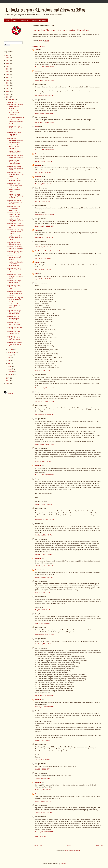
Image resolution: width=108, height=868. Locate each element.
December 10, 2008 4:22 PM (44, 122)
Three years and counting (15, 117)
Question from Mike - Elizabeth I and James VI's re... (15, 122)
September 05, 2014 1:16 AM (45, 388)
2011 (8, 89)
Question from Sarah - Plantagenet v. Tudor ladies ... (15, 293)
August (10, 355)
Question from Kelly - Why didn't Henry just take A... (15, 168)
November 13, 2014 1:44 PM (44, 444)
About (15, 20)
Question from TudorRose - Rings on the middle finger (15, 140)
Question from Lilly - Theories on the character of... (14, 318)
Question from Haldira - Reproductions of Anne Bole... (15, 287)
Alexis (37, 126)
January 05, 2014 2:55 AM (44, 247)
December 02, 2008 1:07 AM (44, 113)
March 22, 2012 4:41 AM (43, 184)
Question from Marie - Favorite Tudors (14, 333)
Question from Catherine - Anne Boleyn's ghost (15, 156)
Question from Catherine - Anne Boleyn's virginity (15, 106)
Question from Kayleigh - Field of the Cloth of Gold (15, 344)
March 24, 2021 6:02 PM (43, 790)
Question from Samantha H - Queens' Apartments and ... (15, 264)
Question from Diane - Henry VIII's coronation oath (15, 225)
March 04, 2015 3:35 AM (43, 461)
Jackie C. (38, 262)
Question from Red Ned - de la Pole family (15, 252)
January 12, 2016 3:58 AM (44, 504)
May (9, 363)
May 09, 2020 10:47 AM (43, 740)
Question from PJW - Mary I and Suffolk (14, 324)
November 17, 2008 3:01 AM (44, 96)
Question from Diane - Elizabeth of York (14, 152)
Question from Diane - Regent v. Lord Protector (14, 134)
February (11, 372)
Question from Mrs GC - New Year (15, 328)
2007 (8, 378)
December (11, 99)
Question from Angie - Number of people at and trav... (15, 238)
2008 (8, 97)
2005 (8, 384)
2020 (8, 63)
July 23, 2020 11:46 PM (43, 769)
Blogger (63, 864)
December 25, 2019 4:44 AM (44, 695)
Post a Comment (41, 836)
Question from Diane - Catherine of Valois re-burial (15, 276)
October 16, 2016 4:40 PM (44, 535)
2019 (8, 66)
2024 (8, 55)
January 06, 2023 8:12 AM (44, 812)
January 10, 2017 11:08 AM (44, 577)
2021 (8, 61)
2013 (8, 83)
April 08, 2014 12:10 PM (43, 269)
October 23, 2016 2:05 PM (44, 554)
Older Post (99, 845)
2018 (8, 69)
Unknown (38, 154)
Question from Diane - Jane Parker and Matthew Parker (14, 312)
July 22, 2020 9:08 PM (42, 760)
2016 (8, 75)
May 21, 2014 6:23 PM (42, 371)
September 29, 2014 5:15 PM (45, 401)
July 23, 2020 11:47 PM (43, 778)
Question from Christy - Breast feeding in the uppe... (15, 270)
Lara (36, 50)
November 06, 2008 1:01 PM (44, 67)
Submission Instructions (39, 20)
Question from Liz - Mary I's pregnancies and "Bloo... (15, 232)
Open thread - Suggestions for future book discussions (15, 338)
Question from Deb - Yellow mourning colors (14, 190)
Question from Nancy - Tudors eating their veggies (15, 258)
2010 (8, 91)
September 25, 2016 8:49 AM (45, 520)
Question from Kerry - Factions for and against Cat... (14, 147)
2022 (8, 58)
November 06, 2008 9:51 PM (44, 80)
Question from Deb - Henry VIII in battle (14, 180)
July (9, 358)
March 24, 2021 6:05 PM (43, 801)
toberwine (38, 177)
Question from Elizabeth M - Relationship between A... (15, 113)
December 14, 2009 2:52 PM (44, 150)
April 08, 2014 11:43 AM (43, 258)
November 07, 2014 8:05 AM (44, 415)
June (10, 361)
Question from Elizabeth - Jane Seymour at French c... (15, 306)
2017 (8, 72)
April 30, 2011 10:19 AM (43, 173)
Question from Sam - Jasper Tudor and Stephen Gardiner (14, 215)
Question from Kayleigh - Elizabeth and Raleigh (15, 248)
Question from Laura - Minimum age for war (15, 184)
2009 (8, 94)
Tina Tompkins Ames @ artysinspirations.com (51, 251)
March (10, 369)
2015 (8, 77)
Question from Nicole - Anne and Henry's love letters (15, 174)
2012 (8, 86)
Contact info (24, 20)
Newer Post (38, 845)
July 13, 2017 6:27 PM (42, 623)
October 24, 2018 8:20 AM (44, 644)
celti (36, 230)
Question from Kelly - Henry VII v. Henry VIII (15, 220)
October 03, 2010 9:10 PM (44, 161)
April (9, 366)
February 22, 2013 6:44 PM (44, 237)
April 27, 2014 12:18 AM (43, 279)
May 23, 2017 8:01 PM (42, 610)
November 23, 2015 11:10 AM (45, 475)
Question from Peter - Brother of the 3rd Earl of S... (15, 128)
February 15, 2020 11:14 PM (44, 707)
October (11, 349)
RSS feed (8, 393)
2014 (8, 80)
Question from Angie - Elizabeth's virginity (14, 243)
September (12, 352)
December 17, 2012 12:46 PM (45, 215)
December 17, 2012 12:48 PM (45, 226)
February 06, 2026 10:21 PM (44, 832)
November (11, 102)
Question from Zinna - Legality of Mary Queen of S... (14, 208)
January (11, 374)
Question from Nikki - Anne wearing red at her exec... (15, 202)
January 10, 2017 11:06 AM (44, 566)
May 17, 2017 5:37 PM (42, 593)
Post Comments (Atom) (73, 850)
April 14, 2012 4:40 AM (43, 201)
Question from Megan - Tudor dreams (15, 282)
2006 (8, 381)
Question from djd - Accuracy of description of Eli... (14, 162)
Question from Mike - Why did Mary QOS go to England (15, 196)
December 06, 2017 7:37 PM (44, 635)
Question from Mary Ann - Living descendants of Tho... (15, 299)
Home (8, 20)
